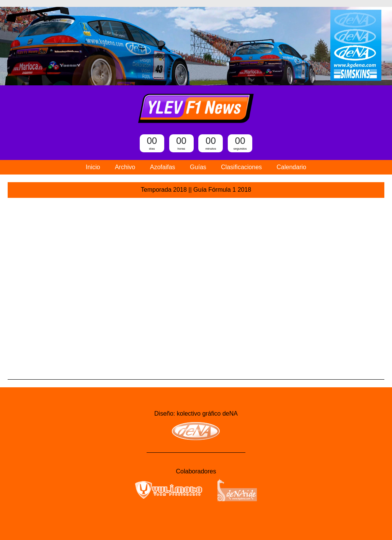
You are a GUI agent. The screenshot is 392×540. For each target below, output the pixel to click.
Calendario (292, 167)
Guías (198, 167)
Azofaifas (163, 167)
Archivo (125, 167)
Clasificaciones (241, 167)
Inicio (93, 167)
